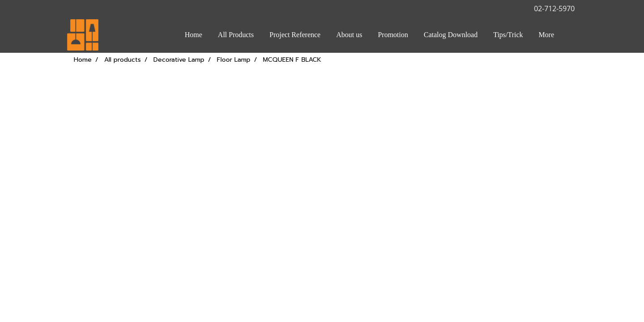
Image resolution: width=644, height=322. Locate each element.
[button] (570, 35)
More (546, 35)
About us (349, 35)
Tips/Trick (508, 35)
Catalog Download (451, 35)
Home (193, 35)
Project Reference (295, 35)
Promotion (393, 35)
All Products (236, 35)
